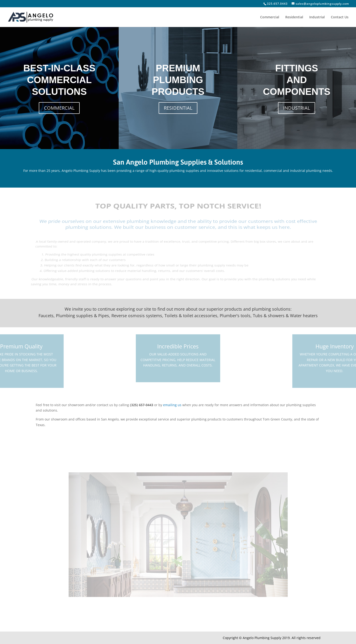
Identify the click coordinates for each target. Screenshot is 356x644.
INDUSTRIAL (297, 108)
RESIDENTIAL (178, 108)
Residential (294, 17)
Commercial (270, 17)
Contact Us (340, 17)
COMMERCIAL (59, 108)
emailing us (172, 405)
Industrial (317, 17)
